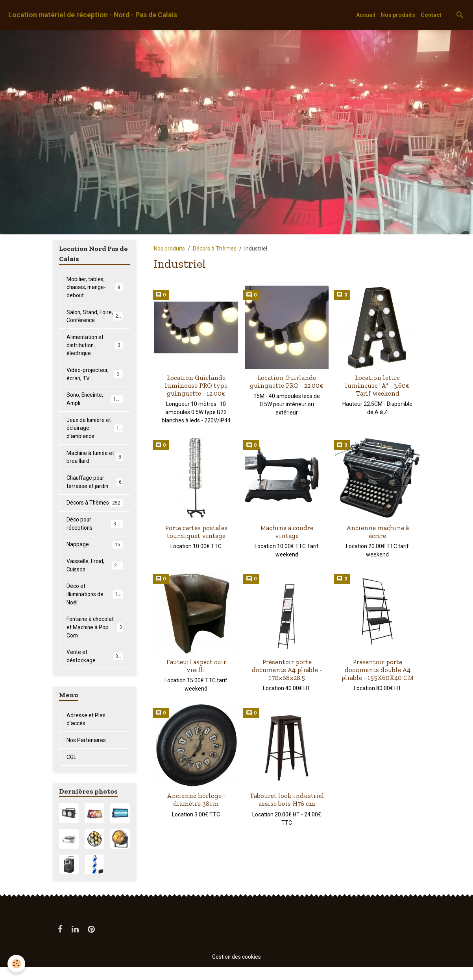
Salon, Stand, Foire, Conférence (95, 317)
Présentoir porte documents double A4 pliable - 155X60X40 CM (377, 670)
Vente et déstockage (95, 669)
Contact (431, 15)
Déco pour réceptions (95, 535)
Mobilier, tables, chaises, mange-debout (95, 287)
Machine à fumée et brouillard (95, 459)
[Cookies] (17, 964)
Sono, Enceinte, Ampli (95, 401)
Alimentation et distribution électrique (95, 346)
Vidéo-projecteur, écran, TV (95, 375)
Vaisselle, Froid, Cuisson (95, 577)
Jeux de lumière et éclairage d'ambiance (96, 430)
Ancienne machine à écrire (378, 532)
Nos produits (398, 15)
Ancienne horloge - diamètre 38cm (196, 799)
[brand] (93, 15)
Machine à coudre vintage (287, 532)
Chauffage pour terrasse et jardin (95, 484)
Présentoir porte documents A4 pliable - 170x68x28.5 (287, 670)
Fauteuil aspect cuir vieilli (196, 666)
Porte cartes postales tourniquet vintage (196, 532)
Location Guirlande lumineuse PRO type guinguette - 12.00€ (196, 385)
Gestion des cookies (237, 970)
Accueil (366, 15)
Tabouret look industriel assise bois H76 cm (287, 799)
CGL (71, 770)
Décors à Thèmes (215, 249)
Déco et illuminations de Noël (95, 606)
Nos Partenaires (86, 753)
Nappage (95, 556)
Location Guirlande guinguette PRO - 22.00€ (287, 381)
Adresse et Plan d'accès (86, 732)
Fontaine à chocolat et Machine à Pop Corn (95, 639)
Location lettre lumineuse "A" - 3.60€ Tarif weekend (377, 385)
